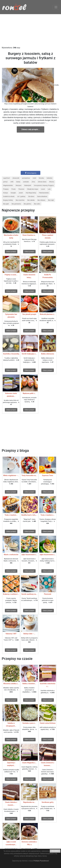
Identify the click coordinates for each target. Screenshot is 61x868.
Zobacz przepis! (11, 252)
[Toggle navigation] (56, 7)
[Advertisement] (30, 30)
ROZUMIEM (55, 851)
